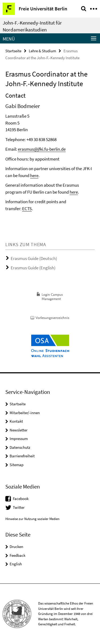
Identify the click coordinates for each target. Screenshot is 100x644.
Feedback (17, 555)
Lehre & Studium (42, 51)
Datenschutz (20, 447)
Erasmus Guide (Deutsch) (34, 258)
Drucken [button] (16, 547)
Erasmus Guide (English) (33, 268)
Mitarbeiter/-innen (25, 413)
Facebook (21, 499)
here (34, 175)
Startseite (13, 51)
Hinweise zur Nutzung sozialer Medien (32, 519)
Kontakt (16, 421)
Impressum (19, 439)
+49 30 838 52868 (41, 139)
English (16, 564)
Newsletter (19, 430)
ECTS (27, 209)
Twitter (19, 507)
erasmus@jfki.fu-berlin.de (42, 149)
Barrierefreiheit (22, 456)
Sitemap (17, 465)
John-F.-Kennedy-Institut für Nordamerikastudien (32, 26)
